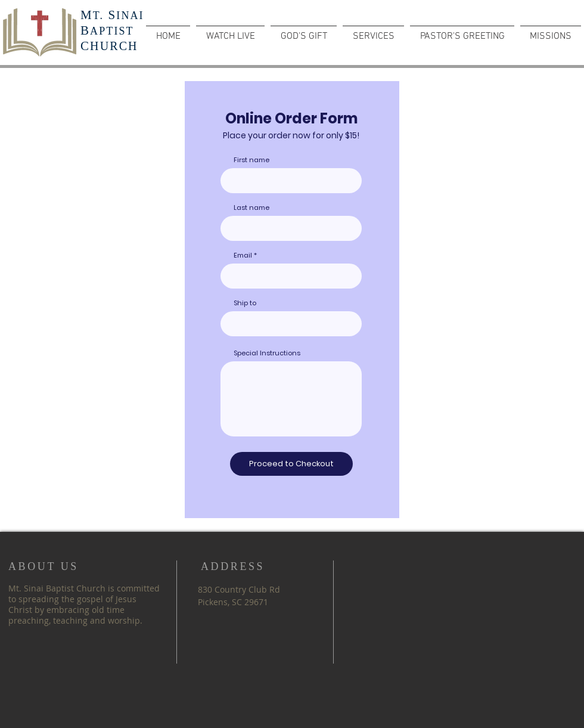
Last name (251, 208)
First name (251, 160)
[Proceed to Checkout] (291, 464)
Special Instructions (267, 353)
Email (243, 255)
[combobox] (291, 324)
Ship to (245, 303)
